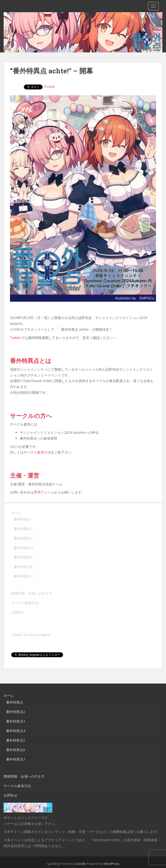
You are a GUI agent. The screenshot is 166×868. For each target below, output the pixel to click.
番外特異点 (22, 519)
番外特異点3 (23, 538)
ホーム (16, 512)
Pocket (31, 87)
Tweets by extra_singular (31, 635)
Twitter (16, 338)
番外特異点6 (23, 567)
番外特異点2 (23, 529)
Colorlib (80, 857)
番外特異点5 (23, 557)
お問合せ (18, 612)
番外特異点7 (23, 576)
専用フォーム (44, 492)
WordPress (112, 857)
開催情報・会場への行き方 (32, 593)
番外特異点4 (23, 548)
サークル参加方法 (37, 452)
